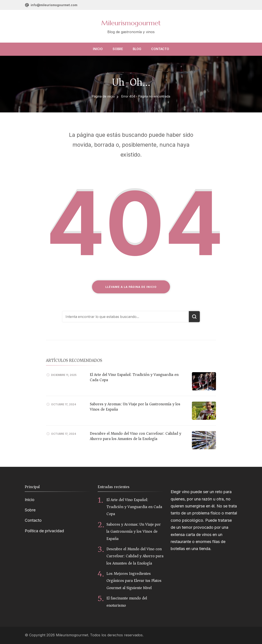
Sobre (118, 49)
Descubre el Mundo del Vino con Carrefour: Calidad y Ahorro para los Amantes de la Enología (135, 436)
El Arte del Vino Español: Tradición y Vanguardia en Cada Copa (134, 377)
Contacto (160, 49)
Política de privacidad (44, 531)
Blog (137, 49)
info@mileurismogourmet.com (54, 5)
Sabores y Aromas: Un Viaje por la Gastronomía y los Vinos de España (135, 407)
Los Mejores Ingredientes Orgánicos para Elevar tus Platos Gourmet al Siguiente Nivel (134, 581)
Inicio (98, 49)
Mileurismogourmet (131, 23)
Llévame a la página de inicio (131, 287)
